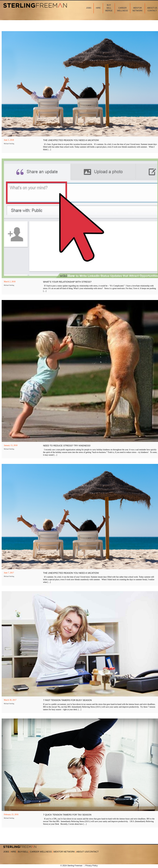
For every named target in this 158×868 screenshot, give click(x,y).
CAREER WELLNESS (42, 852)
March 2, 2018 (10, 282)
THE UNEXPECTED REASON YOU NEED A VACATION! (71, 140)
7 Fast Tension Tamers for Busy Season (67, 700)
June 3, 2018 (9, 140)
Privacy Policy (92, 866)
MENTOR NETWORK (65, 852)
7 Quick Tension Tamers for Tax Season (67, 815)
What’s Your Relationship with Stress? (67, 282)
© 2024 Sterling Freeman (71, 866)
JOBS (7, 852)
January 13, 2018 (11, 445)
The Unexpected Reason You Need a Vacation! (71, 573)
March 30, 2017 (10, 700)
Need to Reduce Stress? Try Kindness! (67, 446)
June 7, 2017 (9, 573)
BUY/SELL (24, 852)
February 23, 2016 (11, 814)
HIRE (14, 852)
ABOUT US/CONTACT (88, 852)
